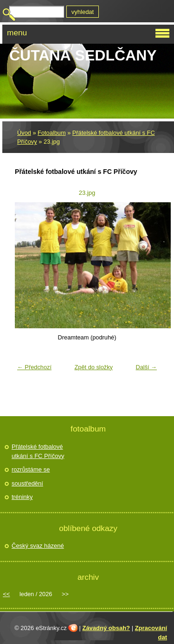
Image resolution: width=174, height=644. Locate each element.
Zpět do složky (93, 367)
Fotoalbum (52, 133)
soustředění (27, 483)
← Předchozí (34, 367)
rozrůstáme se (31, 469)
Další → (146, 367)
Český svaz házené (38, 546)
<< (6, 594)
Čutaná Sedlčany (83, 55)
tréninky (22, 497)
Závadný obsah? (106, 628)
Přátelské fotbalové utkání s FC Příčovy (38, 451)
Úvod (24, 133)
